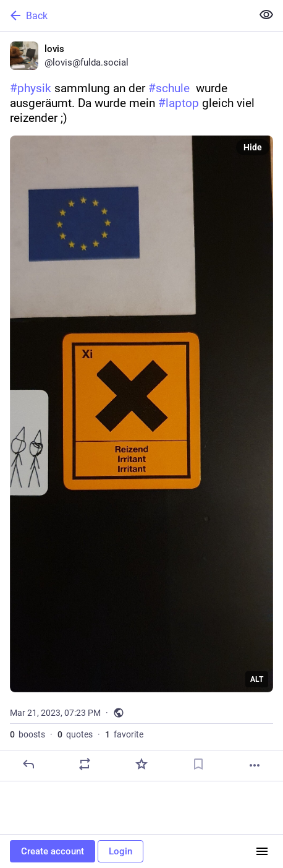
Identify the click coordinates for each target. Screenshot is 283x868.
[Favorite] (141, 764)
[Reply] (28, 764)
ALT (257, 679)
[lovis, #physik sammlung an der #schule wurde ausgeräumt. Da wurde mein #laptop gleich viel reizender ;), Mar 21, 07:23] (141, 406)
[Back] (125, 15)
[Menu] (262, 851)
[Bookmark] (198, 764)
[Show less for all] (266, 15)
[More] (255, 765)
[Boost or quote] (85, 764)
